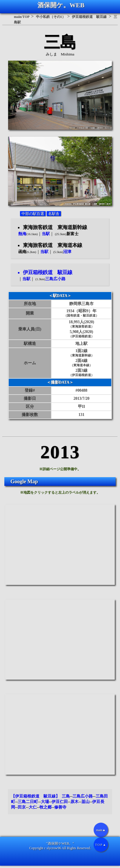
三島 (66, 796)
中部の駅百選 (33, 214)
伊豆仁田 (60, 802)
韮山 (86, 802)
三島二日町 (28, 802)
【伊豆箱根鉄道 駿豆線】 (35, 796)
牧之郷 (46, 807)
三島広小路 (83, 796)
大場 (45, 802)
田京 (22, 807)
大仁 (33, 807)
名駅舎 (54, 214)
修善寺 (60, 807)
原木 (74, 802)
